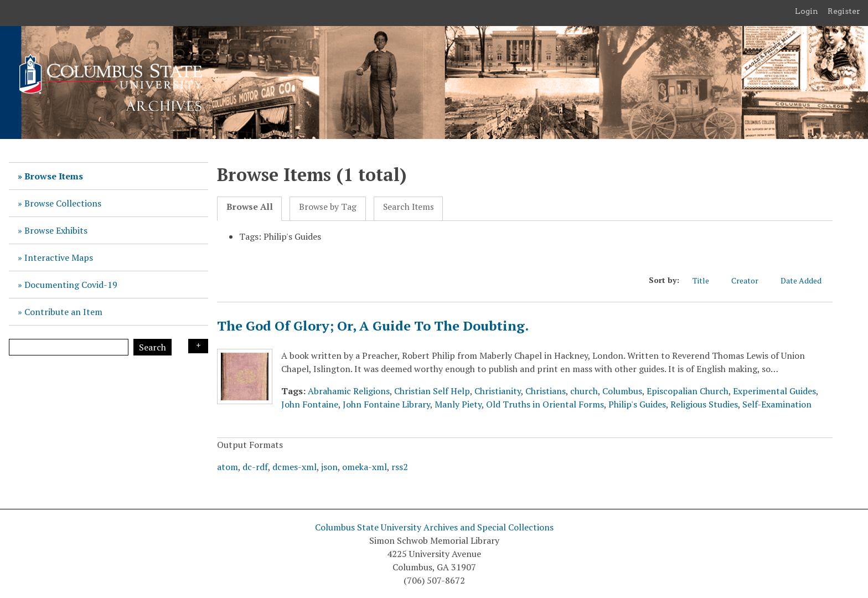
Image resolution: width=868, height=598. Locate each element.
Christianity (498, 391)
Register (844, 11)
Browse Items (54, 176)
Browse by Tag (328, 207)
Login (807, 11)
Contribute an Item (63, 312)
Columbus (622, 391)
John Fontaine (310, 404)
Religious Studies (704, 404)
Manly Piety (458, 404)
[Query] (69, 347)
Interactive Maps (59, 257)
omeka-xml (365, 467)
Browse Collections (63, 203)
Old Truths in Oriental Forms (545, 404)
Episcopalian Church (688, 391)
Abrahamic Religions (349, 391)
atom (228, 467)
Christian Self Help (432, 391)
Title (706, 280)
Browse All (250, 207)
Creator (750, 280)
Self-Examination (777, 404)
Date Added (807, 280)
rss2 (400, 467)
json (329, 467)
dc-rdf (255, 467)
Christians (546, 391)
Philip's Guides (637, 404)
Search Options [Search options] (198, 346)
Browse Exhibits (56, 230)
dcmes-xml (294, 467)
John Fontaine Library (386, 404)
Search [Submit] (153, 347)
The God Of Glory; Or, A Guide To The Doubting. (373, 326)
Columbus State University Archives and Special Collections (434, 527)
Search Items (409, 207)
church (584, 391)
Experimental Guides (774, 391)
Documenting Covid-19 (71, 285)
